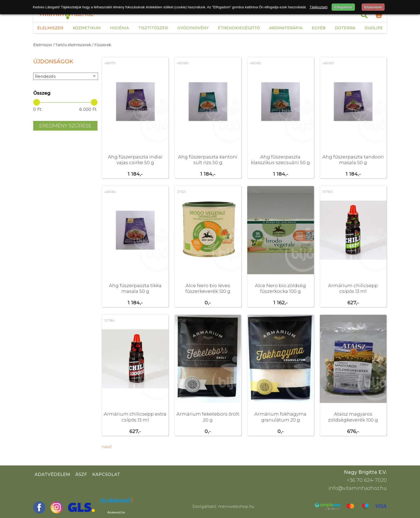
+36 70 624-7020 (367, 480)
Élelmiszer (50, 28)
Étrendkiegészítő (239, 28)
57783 (328, 192)
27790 (255, 192)
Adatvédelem (52, 474)
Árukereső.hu (116, 512)
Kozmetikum (87, 28)
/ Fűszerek (102, 45)
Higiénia (119, 28)
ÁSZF (81, 474)
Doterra (345, 28)
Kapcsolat (106, 474)
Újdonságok (53, 61)
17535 (327, 320)
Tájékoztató (319, 7)
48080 (183, 63)
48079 (110, 63)
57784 (110, 320)
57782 (255, 320)
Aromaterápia (286, 28)
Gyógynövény (193, 28)
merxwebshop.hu (236, 506)
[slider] (37, 102)
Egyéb (319, 28)
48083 (328, 63)
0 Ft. (38, 109)
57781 (182, 320)
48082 (256, 63)
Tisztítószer (153, 28)
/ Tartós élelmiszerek (72, 45)
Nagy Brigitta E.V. (365, 472)
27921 (181, 192)
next (107, 447)
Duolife (374, 28)
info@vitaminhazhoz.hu (358, 488)
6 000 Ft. (88, 109)
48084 (110, 192)
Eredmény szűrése (65, 126)
